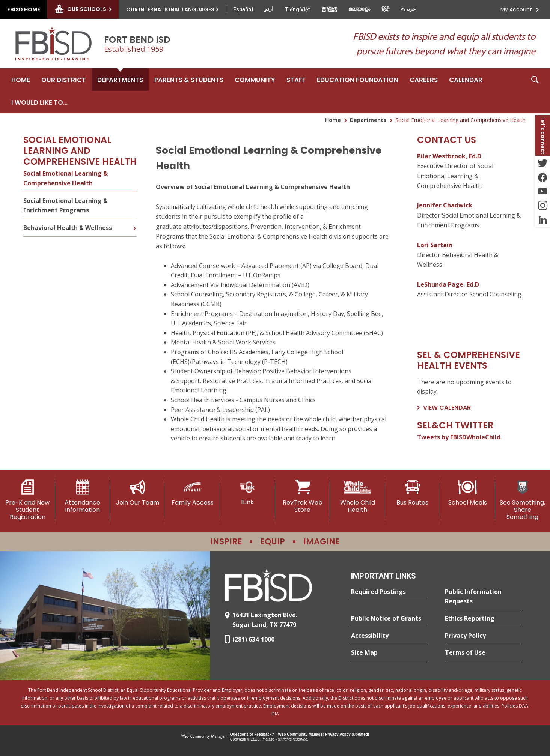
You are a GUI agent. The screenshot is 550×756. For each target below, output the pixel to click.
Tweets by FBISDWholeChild (459, 437)
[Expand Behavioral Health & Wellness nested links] (134, 223)
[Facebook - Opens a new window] (542, 177)
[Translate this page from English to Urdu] (269, 9)
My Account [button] (516, 9)
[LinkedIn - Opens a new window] (542, 220)
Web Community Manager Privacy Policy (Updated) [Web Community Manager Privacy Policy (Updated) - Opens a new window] (324, 734)
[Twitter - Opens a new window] (542, 163)
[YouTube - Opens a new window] (542, 191)
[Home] (21, 80)
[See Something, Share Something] (523, 500)
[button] (535, 91)
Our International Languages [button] (170, 9)
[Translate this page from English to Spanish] (243, 9)
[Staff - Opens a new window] (296, 80)
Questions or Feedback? (252, 734)
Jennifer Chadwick (445, 205)
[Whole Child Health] (358, 497)
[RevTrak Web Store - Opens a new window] (303, 497)
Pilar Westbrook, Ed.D (449, 156)
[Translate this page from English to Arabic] (408, 9)
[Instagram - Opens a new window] (542, 206)
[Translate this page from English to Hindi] (386, 9)
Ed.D (473, 284)
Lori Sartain (435, 245)
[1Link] (248, 493)
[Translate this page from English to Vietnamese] (297, 9)
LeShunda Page (440, 284)
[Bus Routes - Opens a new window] (413, 493)
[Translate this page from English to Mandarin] (329, 9)
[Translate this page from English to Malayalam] (359, 9)
